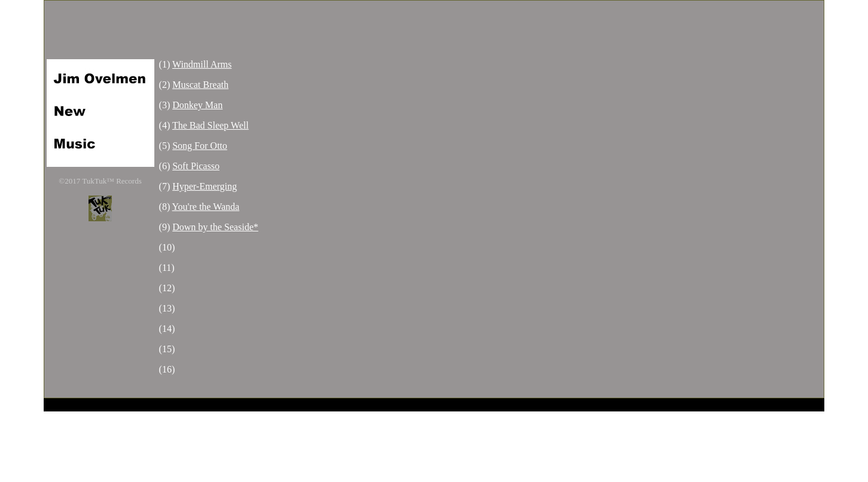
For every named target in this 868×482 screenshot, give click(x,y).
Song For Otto (200, 146)
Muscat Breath (200, 85)
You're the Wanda (206, 207)
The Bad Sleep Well (211, 125)
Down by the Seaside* (215, 227)
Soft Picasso (196, 166)
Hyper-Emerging (205, 186)
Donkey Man (197, 105)
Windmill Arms (202, 64)
